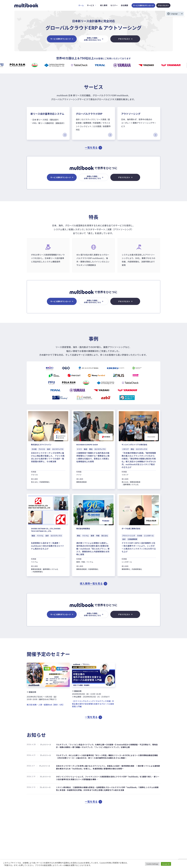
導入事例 (104, 5)
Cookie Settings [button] (152, 864)
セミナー (114, 5)
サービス (90, 5)
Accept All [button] (166, 864)
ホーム (81, 5)
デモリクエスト (163, 5)
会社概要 (124, 5)
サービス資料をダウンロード (143, 5)
